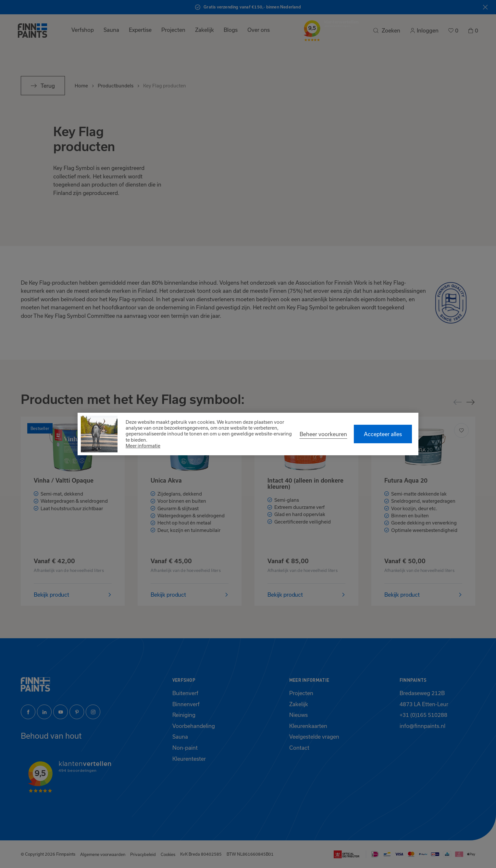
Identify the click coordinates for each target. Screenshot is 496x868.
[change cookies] (323, 434)
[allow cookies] (383, 434)
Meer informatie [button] (143, 446)
